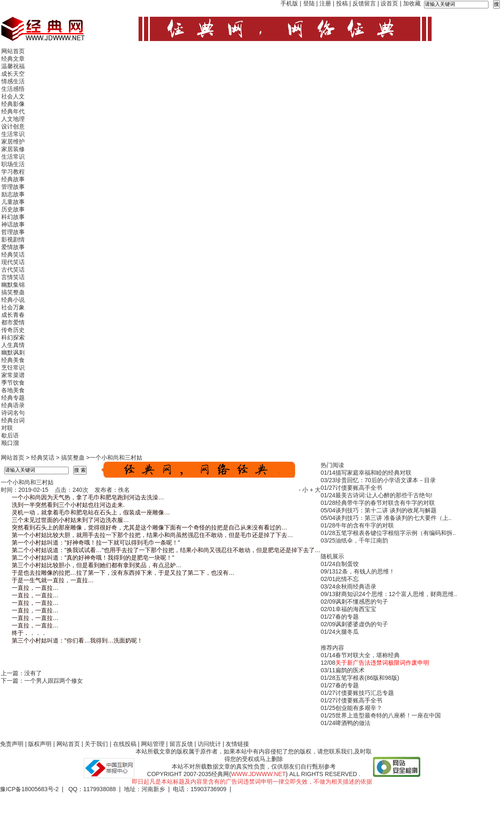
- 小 (303, 490)
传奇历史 (13, 330)
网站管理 (153, 744)
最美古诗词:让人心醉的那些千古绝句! (384, 495)
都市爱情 (13, 322)
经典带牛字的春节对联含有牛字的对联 (385, 503)
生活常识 (13, 134)
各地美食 (13, 390)
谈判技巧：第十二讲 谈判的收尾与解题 (386, 510)
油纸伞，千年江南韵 (362, 540)
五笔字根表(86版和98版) (367, 678)
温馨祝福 (13, 66)
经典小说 (13, 300)
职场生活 (13, 164)
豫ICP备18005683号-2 (29, 789)
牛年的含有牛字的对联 (365, 525)
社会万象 (13, 307)
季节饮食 (13, 383)
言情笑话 (13, 277)
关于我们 (96, 744)
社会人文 (13, 96)
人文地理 (13, 119)
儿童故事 (13, 202)
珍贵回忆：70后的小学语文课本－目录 (386, 480)
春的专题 (347, 617)
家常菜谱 (13, 375)
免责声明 (12, 744)
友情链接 (237, 744)
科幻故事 (13, 217)
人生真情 (13, 345)
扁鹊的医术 (350, 670)
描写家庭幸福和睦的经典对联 (373, 473)
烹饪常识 (13, 368)
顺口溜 (10, 443)
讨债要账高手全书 (359, 488)
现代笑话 (13, 262)
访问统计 (209, 744)
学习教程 (13, 172)
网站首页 (13, 51)
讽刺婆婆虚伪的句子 (362, 624)
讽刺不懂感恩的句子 (362, 602)
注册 (325, 3)
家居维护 (13, 141)
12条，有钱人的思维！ (365, 571)
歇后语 (10, 435)
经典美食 (13, 360)
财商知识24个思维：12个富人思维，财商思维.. (396, 594)
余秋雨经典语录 (356, 586)
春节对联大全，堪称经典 (368, 655)
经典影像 (13, 104)
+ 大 (315, 490)
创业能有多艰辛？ (359, 708)
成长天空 (13, 74)
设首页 (389, 3)
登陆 (309, 3)
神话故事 (13, 224)
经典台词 (13, 420)
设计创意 (13, 126)
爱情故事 (13, 247)
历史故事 (13, 209)
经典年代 (13, 111)
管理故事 (13, 187)
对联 (7, 428)
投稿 (342, 3)
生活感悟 (13, 89)
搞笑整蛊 (13, 292)
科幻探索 (13, 337)
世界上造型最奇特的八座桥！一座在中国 (388, 715)
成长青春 (13, 315)
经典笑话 (13, 255)
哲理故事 (13, 232)
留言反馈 (181, 744)
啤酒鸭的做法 (353, 723)
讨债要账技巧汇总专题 (365, 693)
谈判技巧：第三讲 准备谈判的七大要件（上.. (393, 518)
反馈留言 (364, 3)
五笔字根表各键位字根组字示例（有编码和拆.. (396, 533)
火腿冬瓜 (347, 632)
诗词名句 (13, 413)
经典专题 (13, 398)
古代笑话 (13, 270)
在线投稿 (125, 744)
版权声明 (40, 744)
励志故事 (13, 194)
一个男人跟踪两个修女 (54, 681)
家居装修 (13, 149)
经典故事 (13, 179)
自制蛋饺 (347, 564)
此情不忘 (347, 579)
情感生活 (13, 81)
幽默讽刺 (13, 352)
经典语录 (13, 405)
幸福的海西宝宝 (356, 609)
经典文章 (13, 59)
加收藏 (412, 3)
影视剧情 (13, 239)
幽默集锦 (13, 285)
